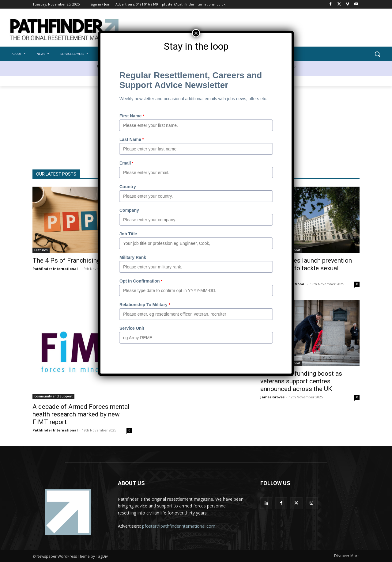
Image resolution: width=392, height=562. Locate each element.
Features (41, 250)
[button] (377, 54)
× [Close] (196, 33)
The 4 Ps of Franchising (66, 260)
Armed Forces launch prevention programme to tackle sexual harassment (306, 268)
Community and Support (53, 396)
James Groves (272, 397)
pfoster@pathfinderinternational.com (179, 526)
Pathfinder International (55, 269)
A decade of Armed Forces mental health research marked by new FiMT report (81, 414)
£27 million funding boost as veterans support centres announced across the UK (301, 381)
